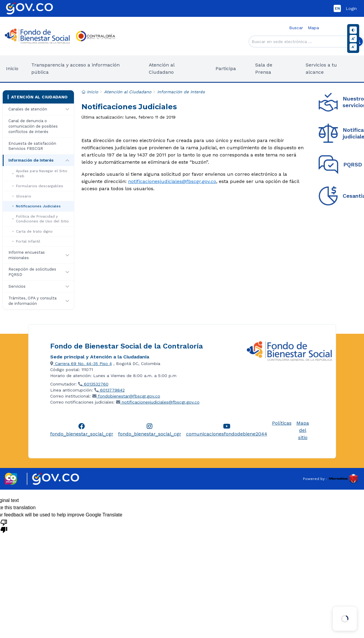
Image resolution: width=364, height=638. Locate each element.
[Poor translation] (4, 526)
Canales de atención (28, 109)
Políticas (282, 423)
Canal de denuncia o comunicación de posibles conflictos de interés (33, 126)
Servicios (17, 286)
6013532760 (93, 384)
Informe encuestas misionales (27, 255)
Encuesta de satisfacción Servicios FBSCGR (32, 146)
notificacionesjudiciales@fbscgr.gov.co (172, 181)
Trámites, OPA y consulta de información (32, 301)
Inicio (12, 68)
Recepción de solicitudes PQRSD (32, 272)
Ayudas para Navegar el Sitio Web (40, 173)
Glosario (22, 196)
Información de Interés (31, 160)
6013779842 (110, 390)
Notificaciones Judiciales (37, 206)
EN (337, 8)
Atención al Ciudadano (38, 97)
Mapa (313, 28)
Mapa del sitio (303, 430)
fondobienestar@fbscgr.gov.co (126, 396)
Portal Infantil (26, 241)
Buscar (296, 28)
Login (351, 8)
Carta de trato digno (32, 231)
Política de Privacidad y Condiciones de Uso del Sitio (41, 219)
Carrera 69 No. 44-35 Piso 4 (81, 364)
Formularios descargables (38, 186)
